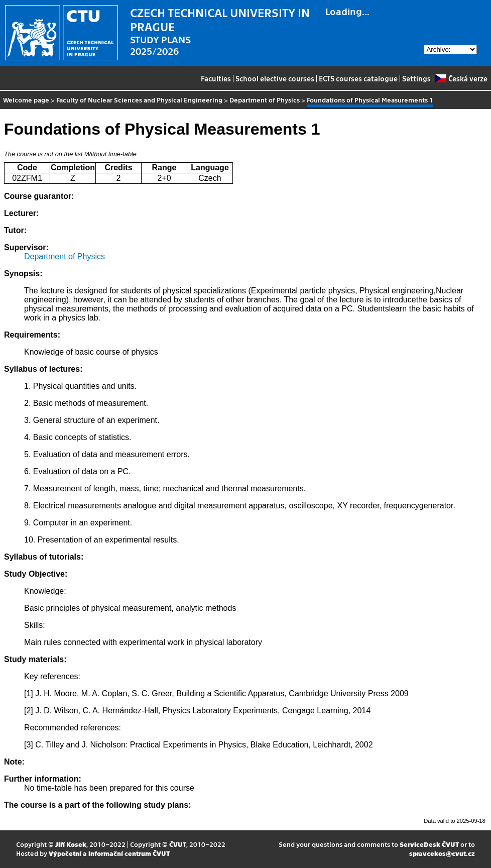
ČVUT (178, 844)
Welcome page (26, 100)
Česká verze (461, 78)
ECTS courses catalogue (358, 78)
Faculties (216, 78)
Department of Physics (265, 100)
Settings (416, 78)
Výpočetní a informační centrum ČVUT (109, 853)
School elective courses (275, 78)
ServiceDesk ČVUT (429, 844)
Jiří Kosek (71, 844)
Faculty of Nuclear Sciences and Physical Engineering (139, 100)
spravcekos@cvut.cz (442, 853)
